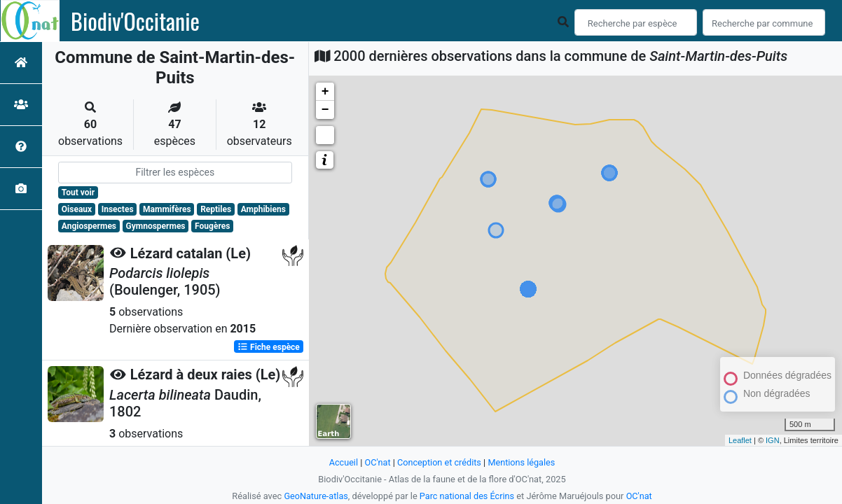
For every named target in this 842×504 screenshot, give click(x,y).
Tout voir (78, 192)
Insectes (118, 209)
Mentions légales (522, 462)
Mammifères (167, 209)
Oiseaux (77, 209)
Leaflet (740, 440)
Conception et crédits (439, 462)
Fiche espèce (269, 346)
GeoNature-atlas (316, 496)
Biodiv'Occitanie (135, 21)
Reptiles (216, 209)
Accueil (343, 462)
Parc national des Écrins (467, 496)
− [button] (325, 110)
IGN (773, 440)
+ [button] (325, 92)
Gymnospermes (156, 226)
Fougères (212, 226)
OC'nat (377, 462)
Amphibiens (263, 209)
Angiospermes (89, 226)
